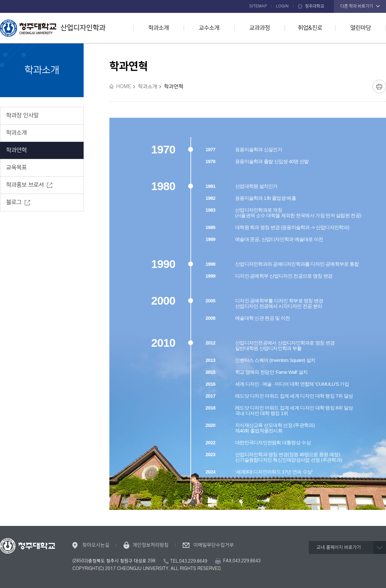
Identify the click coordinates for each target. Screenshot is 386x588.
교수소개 (209, 28)
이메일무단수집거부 (214, 545)
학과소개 (159, 28)
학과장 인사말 (22, 115)
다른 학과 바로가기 (357, 6)
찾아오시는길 (96, 545)
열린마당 (361, 28)
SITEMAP (258, 6)
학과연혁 (16, 150)
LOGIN (282, 6)
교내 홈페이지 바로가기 (339, 547)
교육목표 (16, 168)
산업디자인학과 (53, 28)
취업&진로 (310, 28)
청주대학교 (315, 6)
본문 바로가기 (193, 0)
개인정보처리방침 (151, 545)
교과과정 (260, 28)
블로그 (14, 202)
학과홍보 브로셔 (25, 185)
